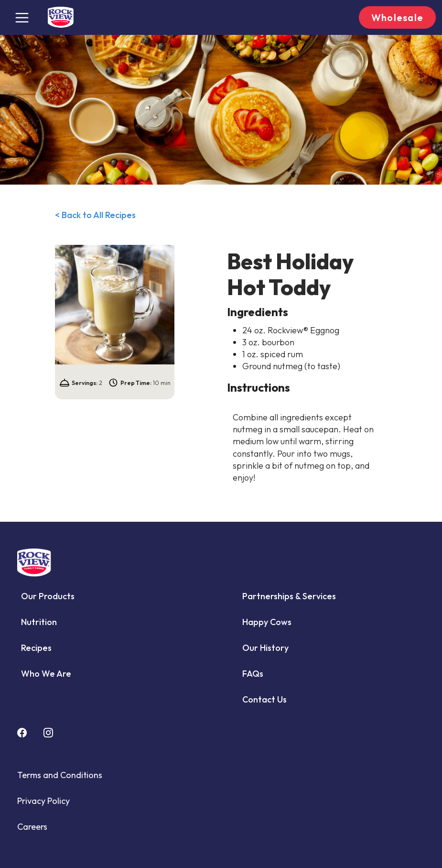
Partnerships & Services (289, 596)
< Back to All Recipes (95, 215)
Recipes (36, 648)
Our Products (48, 596)
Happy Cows (267, 622)
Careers (32, 827)
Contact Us (264, 699)
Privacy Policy (43, 801)
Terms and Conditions (60, 775)
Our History (265, 648)
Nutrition (39, 622)
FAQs (253, 674)
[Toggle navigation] (22, 18)
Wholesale (397, 17)
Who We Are (46, 674)
